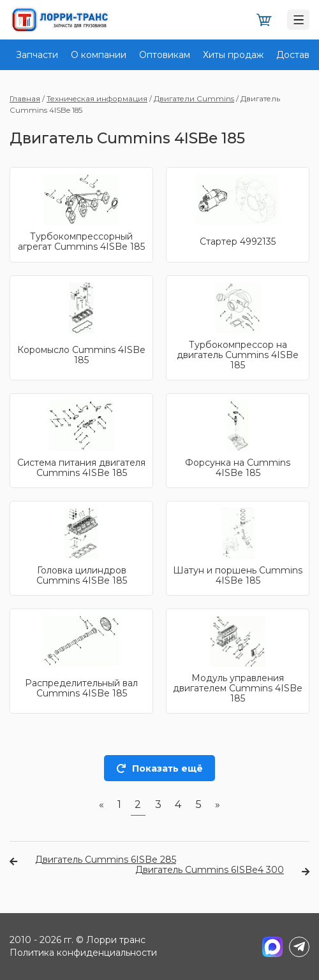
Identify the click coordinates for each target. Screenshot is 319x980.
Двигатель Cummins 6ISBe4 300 (222, 870)
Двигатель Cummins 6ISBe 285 (93, 860)
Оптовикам (165, 55)
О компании (99, 55)
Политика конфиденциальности (83, 953)
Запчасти (37, 55)
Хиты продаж (233, 55)
